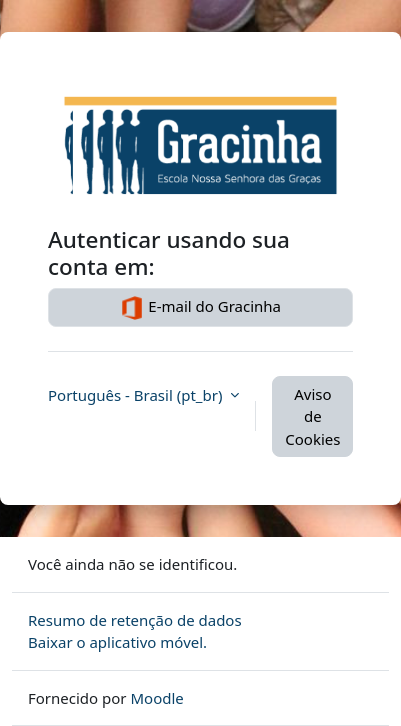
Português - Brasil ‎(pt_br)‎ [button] (137, 395)
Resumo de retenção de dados (135, 620)
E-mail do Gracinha (200, 308)
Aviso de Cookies (312, 416)
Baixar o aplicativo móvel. (117, 642)
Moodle (156, 698)
